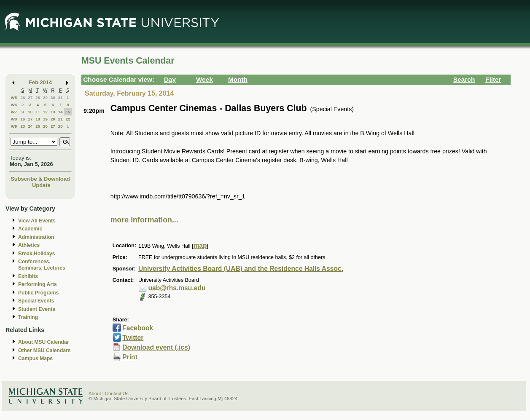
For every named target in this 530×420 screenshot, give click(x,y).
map (200, 245)
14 (61, 112)
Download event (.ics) (156, 347)
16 (23, 119)
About (95, 393)
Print (130, 357)
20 (53, 119)
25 (38, 126)
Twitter (133, 338)
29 (45, 98)
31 (61, 98)
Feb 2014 (40, 82)
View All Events (37, 221)
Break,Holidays (37, 254)
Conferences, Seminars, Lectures (42, 265)
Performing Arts (38, 284)
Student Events (37, 309)
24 (30, 126)
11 (38, 112)
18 (38, 119)
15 (68, 112)
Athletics (29, 245)
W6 (14, 105)
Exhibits (28, 276)
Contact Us (117, 393)
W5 (14, 98)
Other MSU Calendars (44, 350)
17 (30, 119)
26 (23, 98)
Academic (30, 229)
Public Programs (38, 293)
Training (28, 317)
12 (45, 112)
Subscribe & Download (40, 179)
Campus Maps (35, 358)
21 (61, 119)
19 (45, 119)
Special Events (36, 301)
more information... (144, 220)
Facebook (138, 328)
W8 (14, 119)
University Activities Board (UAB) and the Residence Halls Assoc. (241, 269)
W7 (14, 112)
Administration (36, 237)
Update (41, 185)
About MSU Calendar (43, 342)
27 (30, 98)
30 (53, 98)
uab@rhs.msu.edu (177, 288)
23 (23, 126)
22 (68, 119)
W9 (14, 126)
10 (30, 112)
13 (53, 112)
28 (38, 98)
